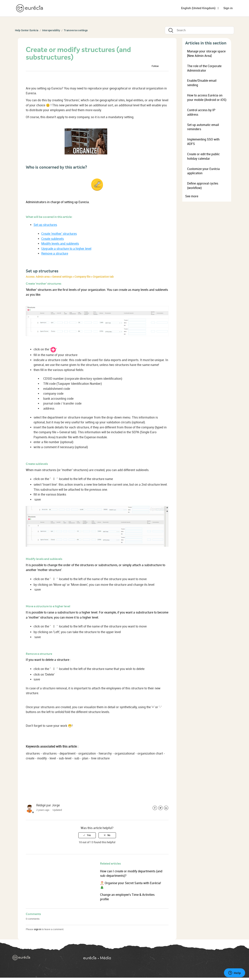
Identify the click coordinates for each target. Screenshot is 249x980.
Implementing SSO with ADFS (203, 142)
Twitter (160, 808)
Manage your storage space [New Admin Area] (206, 54)
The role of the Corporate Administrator (204, 68)
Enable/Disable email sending (202, 83)
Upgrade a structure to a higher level (66, 249)
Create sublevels (53, 239)
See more (192, 196)
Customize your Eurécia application (203, 171)
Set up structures (45, 225)
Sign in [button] (228, 8)
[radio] (87, 835)
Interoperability (51, 30)
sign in (38, 929)
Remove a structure (55, 253)
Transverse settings (76, 30)
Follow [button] (155, 66)
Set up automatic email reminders (203, 127)
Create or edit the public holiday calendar (203, 156)
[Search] (199, 30)
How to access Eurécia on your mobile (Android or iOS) (207, 98)
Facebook (155, 808)
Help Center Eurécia (27, 30)
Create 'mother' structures (59, 234)
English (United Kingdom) (199, 8)
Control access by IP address (201, 112)
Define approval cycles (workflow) (203, 186)
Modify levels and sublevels (60, 244)
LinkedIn (166, 808)
